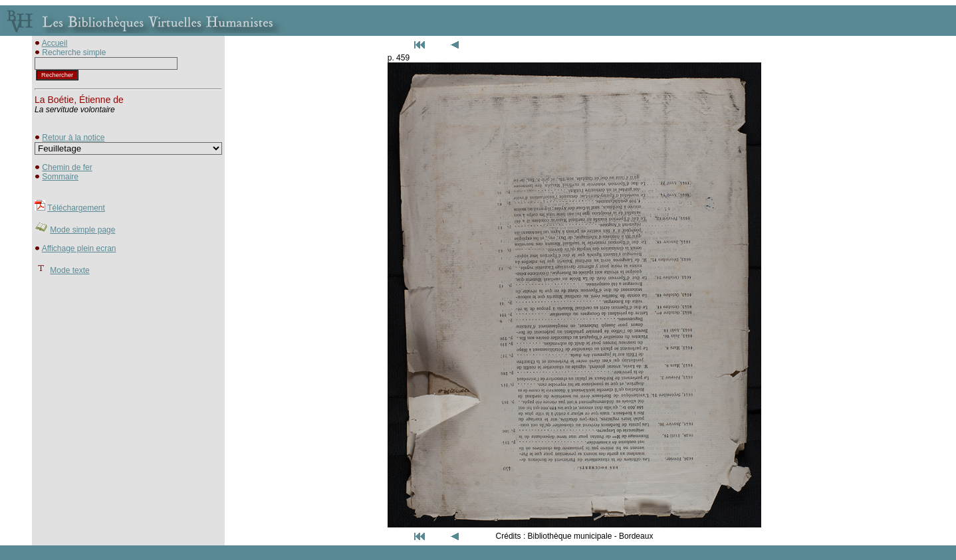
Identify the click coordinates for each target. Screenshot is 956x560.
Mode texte (69, 270)
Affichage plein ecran (79, 248)
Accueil (55, 43)
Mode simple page (82, 230)
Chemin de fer (67, 167)
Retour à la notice (73, 138)
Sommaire (60, 177)
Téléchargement (76, 208)
